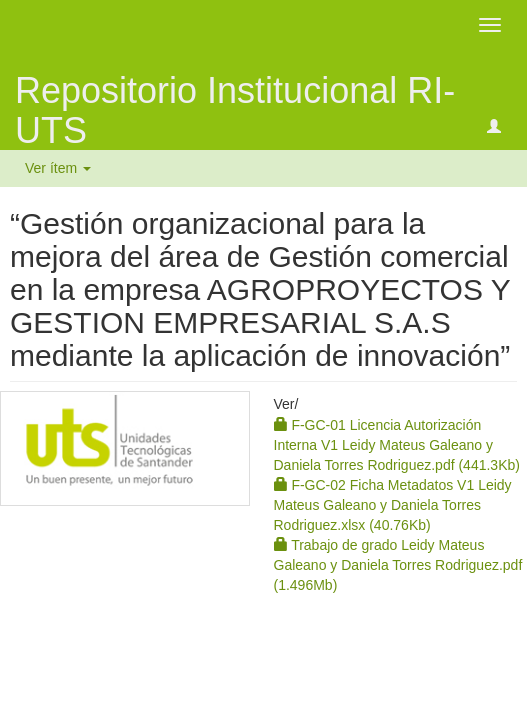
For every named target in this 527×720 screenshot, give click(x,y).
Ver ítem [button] (58, 168)
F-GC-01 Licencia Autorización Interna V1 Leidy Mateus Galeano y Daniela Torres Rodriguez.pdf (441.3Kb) (397, 445)
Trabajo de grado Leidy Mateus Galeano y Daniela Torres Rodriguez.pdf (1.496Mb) (398, 565)
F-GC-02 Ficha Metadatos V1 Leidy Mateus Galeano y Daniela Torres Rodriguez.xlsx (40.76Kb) (393, 505)
